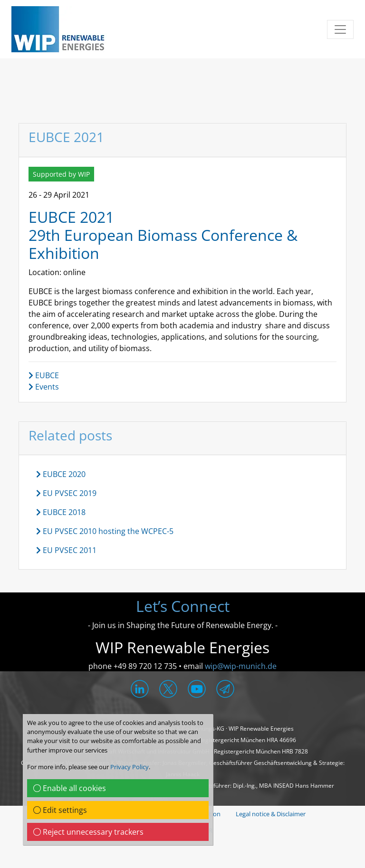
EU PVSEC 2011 (66, 550)
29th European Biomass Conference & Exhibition (163, 244)
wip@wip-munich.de (241, 666)
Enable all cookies (70, 788)
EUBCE (44, 375)
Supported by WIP (61, 174)
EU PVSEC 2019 (66, 493)
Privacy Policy (130, 767)
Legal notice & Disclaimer (271, 814)
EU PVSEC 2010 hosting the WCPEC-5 (105, 531)
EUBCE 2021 (71, 217)
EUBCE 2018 (61, 512)
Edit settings (60, 810)
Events (44, 387)
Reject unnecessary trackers (88, 832)
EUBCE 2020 (61, 474)
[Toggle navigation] (340, 29)
